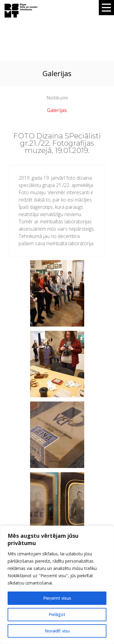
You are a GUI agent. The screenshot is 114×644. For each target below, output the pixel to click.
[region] (57, 585)
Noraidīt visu (57, 631)
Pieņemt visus (57, 598)
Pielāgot (57, 614)
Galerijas (57, 110)
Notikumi (57, 98)
